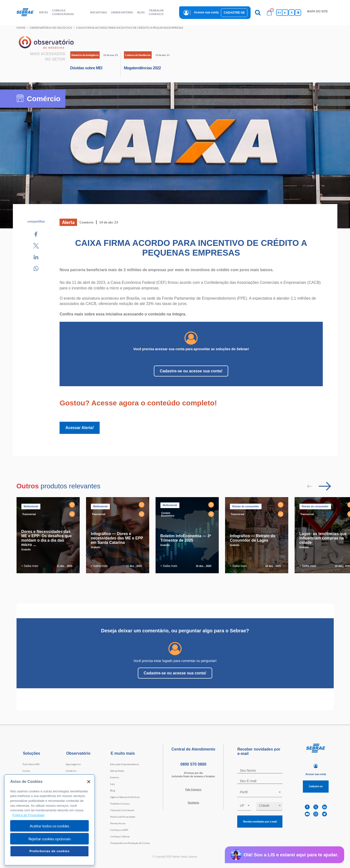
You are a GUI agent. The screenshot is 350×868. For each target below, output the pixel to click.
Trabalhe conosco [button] (156, 12)
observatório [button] (122, 12)
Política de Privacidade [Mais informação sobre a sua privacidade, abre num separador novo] (28, 815)
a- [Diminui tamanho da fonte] (285, 13)
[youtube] (307, 814)
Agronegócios (73, 764)
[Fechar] (89, 782)
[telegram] (324, 814)
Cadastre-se (234, 13)
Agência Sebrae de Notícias (125, 797)
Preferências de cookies (49, 851)
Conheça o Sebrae (120, 836)
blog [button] (141, 12)
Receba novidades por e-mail (260, 822)
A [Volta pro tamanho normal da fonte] (292, 13)
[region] (49, 820)
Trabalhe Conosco (120, 804)
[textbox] (262, 792)
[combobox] (260, 793)
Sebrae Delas (117, 771)
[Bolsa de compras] (269, 13)
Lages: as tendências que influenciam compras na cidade (323, 538)
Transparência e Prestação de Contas (130, 843)
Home (21, 28)
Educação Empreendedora (124, 764)
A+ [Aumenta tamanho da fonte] (279, 13)
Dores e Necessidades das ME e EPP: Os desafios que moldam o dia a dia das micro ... (47, 538)
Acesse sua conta (206, 12)
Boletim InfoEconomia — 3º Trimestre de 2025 (186, 538)
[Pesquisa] (258, 13)
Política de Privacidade (123, 817)
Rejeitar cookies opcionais (50, 839)
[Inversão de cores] (298, 13)
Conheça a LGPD (119, 830)
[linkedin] (324, 807)
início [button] (44, 12)
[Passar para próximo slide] (325, 486)
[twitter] (316, 807)
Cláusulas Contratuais (122, 810)
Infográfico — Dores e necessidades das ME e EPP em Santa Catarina (117, 538)
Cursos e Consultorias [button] (63, 12)
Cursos (26, 771)
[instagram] (316, 814)
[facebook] (307, 807)
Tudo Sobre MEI (31, 764)
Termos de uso (118, 823)
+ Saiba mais (30, 566)
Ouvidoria (193, 803)
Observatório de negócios (51, 28)
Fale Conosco (193, 790)
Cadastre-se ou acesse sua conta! (191, 371)
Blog (113, 790)
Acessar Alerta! (80, 428)
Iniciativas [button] (99, 12)
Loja (112, 784)
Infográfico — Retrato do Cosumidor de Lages (253, 538)
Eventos (114, 777)
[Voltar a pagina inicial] (27, 12)
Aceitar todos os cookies (49, 826)
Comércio (71, 771)
